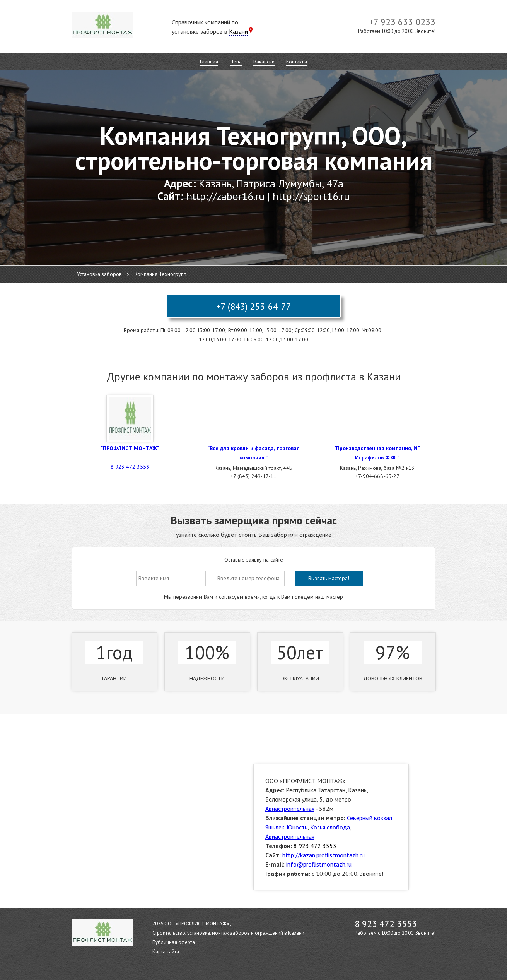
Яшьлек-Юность (286, 827)
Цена (236, 62)
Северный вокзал (370, 818)
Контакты (297, 62)
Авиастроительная (290, 809)
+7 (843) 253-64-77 (254, 306)
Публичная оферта (174, 942)
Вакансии (264, 62)
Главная (209, 62)
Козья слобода (330, 827)
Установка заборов (99, 274)
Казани (238, 31)
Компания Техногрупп (160, 274)
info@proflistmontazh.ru (319, 864)
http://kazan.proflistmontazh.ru (323, 855)
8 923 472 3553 (130, 467)
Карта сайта (166, 952)
